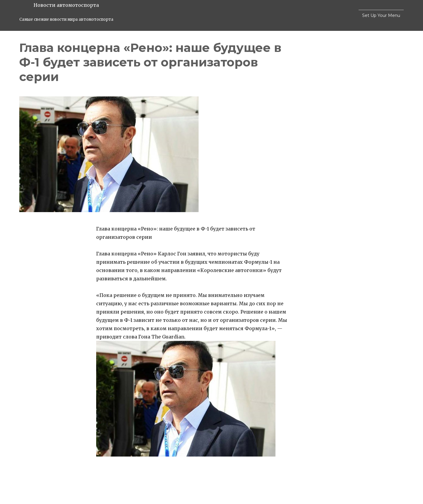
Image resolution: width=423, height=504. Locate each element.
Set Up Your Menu (381, 15)
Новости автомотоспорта (66, 5)
